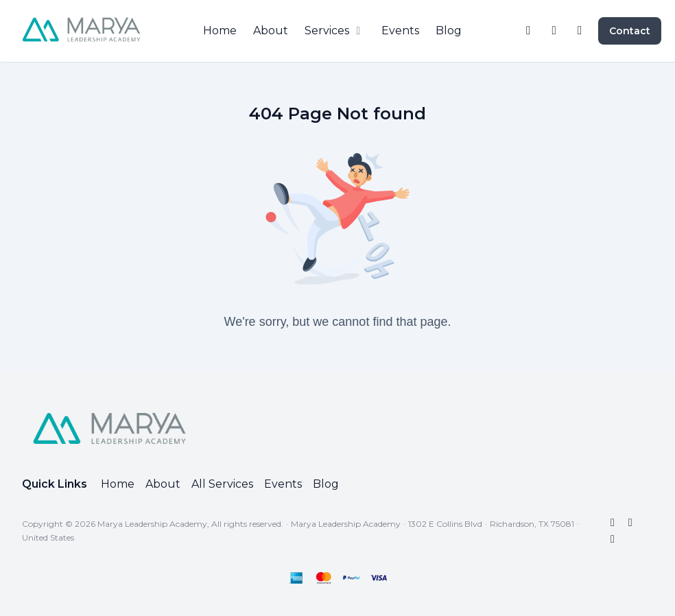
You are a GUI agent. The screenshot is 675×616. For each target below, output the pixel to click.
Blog (326, 484)
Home (118, 484)
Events (283, 484)
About (163, 484)
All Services (222, 484)
